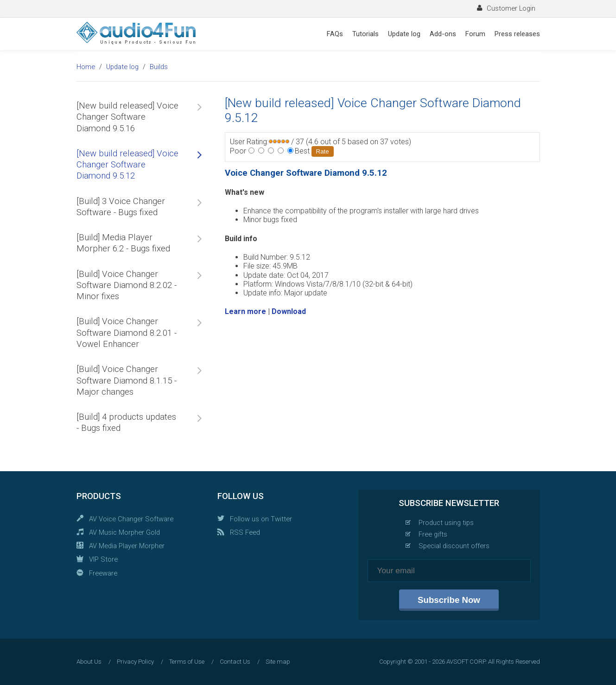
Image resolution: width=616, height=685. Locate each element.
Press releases (517, 34)
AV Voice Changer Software (131, 519)
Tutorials (365, 34)
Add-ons (443, 34)
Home (86, 67)
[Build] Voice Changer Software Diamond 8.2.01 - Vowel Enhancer (127, 333)
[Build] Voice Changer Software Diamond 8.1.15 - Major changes (127, 381)
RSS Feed (245, 532)
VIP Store (103, 559)
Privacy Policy (135, 662)
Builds (159, 67)
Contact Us (235, 662)
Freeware (103, 573)
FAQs (335, 34)
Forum (475, 34)
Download (289, 311)
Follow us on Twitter (261, 519)
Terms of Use (187, 662)
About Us (89, 662)
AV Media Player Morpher (127, 546)
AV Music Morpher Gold (124, 532)
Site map (278, 662)
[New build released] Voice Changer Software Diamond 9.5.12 (127, 165)
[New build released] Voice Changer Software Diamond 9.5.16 (127, 117)
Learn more (245, 311)
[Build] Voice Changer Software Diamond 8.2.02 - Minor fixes (127, 285)
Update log (404, 34)
